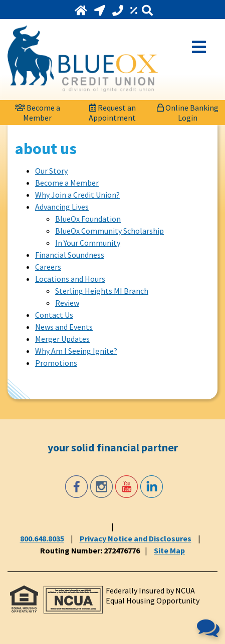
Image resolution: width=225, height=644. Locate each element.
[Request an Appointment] (113, 110)
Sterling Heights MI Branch (102, 291)
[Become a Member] (38, 110)
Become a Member (67, 183)
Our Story (51, 171)
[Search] (147, 11)
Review (67, 303)
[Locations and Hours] (101, 11)
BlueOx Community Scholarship (109, 231)
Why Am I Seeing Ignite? (76, 351)
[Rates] (135, 11)
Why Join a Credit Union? (77, 195)
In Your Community (88, 243)
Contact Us (54, 315)
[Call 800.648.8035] (119, 11)
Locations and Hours (70, 279)
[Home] (82, 11)
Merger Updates (62, 339)
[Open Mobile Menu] (199, 46)
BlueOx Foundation (88, 219)
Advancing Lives (62, 207)
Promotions (56, 363)
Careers (48, 267)
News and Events (64, 327)
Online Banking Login (188, 111)
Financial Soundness (70, 255)
